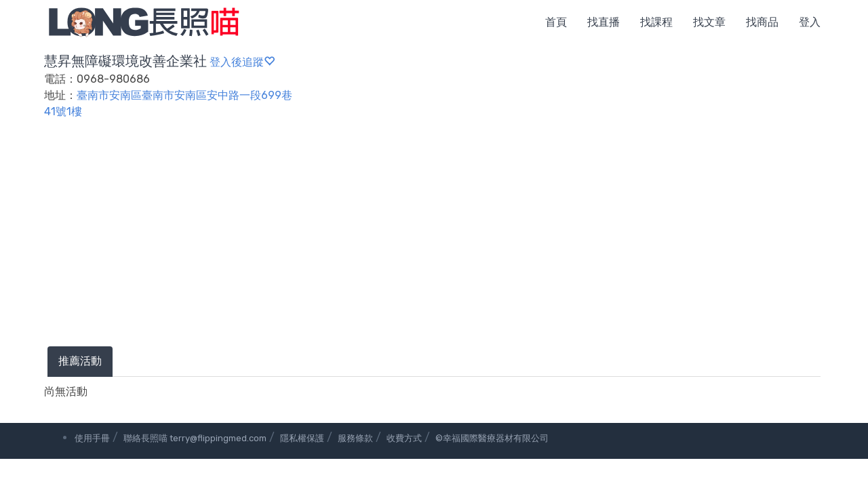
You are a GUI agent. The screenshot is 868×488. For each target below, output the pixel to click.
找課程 (656, 22)
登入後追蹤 (242, 62)
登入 (810, 22)
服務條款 (355, 438)
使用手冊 (92, 438)
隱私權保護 (302, 438)
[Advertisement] (434, 245)
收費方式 (404, 438)
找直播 (604, 22)
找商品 (762, 22)
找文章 (709, 22)
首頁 (556, 22)
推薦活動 (80, 361)
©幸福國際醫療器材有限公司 (492, 438)
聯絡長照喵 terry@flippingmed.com (195, 438)
